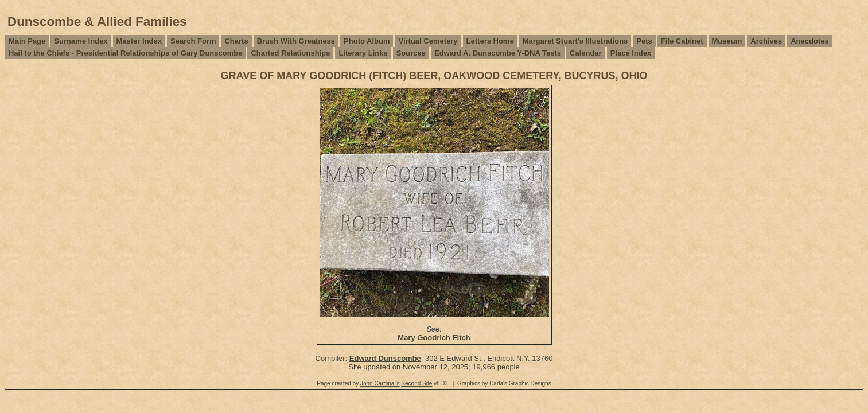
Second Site (417, 383)
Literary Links (363, 53)
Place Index (631, 53)
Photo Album (367, 41)
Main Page (27, 41)
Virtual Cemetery (428, 41)
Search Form (193, 41)
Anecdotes (809, 41)
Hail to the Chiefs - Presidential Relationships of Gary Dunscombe (125, 53)
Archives (766, 41)
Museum (727, 41)
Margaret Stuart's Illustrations (575, 41)
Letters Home (490, 41)
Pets (644, 41)
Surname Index (81, 41)
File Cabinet (682, 41)
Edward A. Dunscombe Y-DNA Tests (498, 53)
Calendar (586, 53)
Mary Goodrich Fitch (434, 338)
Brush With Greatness (296, 41)
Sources (411, 53)
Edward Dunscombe (385, 358)
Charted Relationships (290, 53)
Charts (236, 41)
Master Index (139, 41)
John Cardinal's (380, 383)
